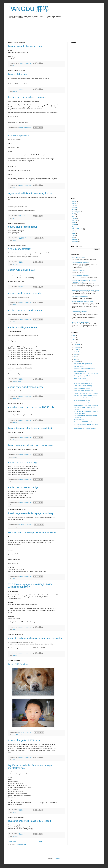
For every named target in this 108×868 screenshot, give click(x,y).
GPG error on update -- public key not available (32, 532)
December (77, 345)
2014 (74, 335)
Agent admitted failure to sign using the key (30, 193)
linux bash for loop (18, 74)
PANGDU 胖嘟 (29, 9)
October (76, 349)
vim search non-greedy (79, 271)
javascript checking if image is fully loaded (29, 821)
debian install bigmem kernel (23, 327)
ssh (14, 188)
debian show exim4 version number (26, 387)
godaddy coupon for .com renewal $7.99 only (31, 407)
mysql (15, 812)
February (77, 362)
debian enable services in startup (25, 310)
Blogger (57, 859)
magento (19, 527)
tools (17, 440)
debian (15, 130)
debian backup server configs (23, 487)
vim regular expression (20, 249)
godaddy (15, 423)
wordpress (75, 242)
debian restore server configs (23, 463)
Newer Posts (12, 841)
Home (40, 841)
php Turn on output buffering (80, 297)
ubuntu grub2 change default (23, 227)
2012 (74, 340)
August (76, 354)
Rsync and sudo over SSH (79, 311)
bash (14, 92)
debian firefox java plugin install (81, 263)
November (77, 347)
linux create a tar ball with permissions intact (31, 445)
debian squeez (76, 212)
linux (14, 66)
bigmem (15, 382)
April (75, 357)
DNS (14, 760)
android (74, 201)
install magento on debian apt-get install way (31, 513)
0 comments (28, 63)
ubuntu (15, 240)
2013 (74, 338)
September (77, 352)
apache (15, 482)
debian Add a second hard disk (81, 322)
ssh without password (19, 136)
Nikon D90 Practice (18, 664)
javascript (15, 836)
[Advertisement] (46, 28)
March (76, 359)
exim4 (19, 399)
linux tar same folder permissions (25, 46)
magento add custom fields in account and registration (36, 638)
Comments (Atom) (21, 845)
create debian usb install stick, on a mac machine (86, 290)
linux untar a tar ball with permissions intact (30, 428)
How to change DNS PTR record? (25, 740)
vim (17, 264)
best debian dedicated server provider (27, 97)
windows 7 (75, 240)
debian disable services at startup (25, 293)
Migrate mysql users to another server (83, 302)
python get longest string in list (81, 276)
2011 (74, 342)
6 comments (28, 627)
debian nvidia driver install (21, 270)
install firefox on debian (79, 258)
